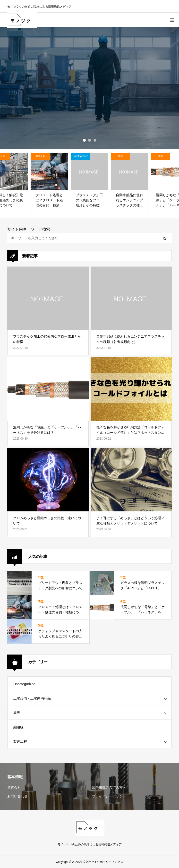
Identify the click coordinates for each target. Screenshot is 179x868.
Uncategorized (24, 684)
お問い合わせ (17, 796)
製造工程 (20, 741)
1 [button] (84, 140)
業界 (17, 713)
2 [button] (90, 140)
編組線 (18, 727)
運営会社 (14, 787)
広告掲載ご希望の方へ (109, 787)
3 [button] (95, 140)
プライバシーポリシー (109, 796)
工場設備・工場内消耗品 (32, 698)
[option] (89, 88)
